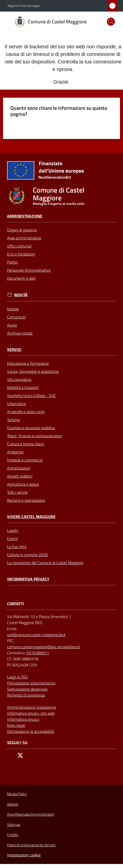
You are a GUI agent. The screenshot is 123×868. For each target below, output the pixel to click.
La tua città (17, 547)
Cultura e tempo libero (26, 444)
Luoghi (13, 530)
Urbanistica (16, 404)
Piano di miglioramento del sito (31, 845)
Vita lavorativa (19, 379)
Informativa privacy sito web (31, 713)
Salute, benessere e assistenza (33, 371)
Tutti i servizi (17, 492)
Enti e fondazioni (21, 254)
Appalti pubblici (20, 476)
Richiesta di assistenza (26, 695)
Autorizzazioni (19, 468)
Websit (13, 804)
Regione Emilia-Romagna (24, 6)
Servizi (14, 350)
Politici (13, 262)
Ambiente (15, 452)
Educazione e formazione (28, 363)
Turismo (13, 420)
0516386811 (38, 653)
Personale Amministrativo (29, 270)
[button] (111, 22)
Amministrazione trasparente (32, 707)
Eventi (13, 538)
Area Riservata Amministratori (31, 814)
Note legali (16, 725)
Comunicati (16, 317)
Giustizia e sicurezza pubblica (31, 428)
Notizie (13, 309)
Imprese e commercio (25, 460)
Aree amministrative (24, 238)
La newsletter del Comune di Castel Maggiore (45, 563)
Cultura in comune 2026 (27, 555)
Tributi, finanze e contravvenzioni (34, 436)
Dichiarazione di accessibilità (31, 731)
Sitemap (14, 825)
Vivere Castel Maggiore (31, 517)
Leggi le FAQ (18, 677)
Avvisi (12, 325)
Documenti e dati (21, 278)
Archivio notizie (20, 333)
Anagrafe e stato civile (26, 412)
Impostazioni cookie (24, 855)
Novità (21, 295)
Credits (13, 835)
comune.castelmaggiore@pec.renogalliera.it (44, 647)
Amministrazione (25, 216)
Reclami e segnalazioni (26, 500)
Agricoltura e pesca (23, 484)
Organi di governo (22, 230)
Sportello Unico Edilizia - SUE (31, 395)
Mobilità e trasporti (23, 387)
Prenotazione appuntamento (31, 683)
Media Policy (17, 794)
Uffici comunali (19, 246)
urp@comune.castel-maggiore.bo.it (36, 635)
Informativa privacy (28, 579)
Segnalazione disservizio (27, 689)
